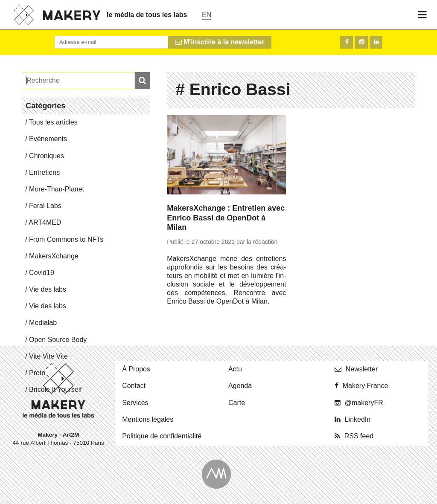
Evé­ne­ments (48, 139)
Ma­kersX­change (54, 256)
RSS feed (359, 436)
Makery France (366, 386)
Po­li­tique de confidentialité (162, 436)
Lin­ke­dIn (358, 419)
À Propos (136, 369)
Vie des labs (48, 289)
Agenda (240, 386)
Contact (134, 386)
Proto (37, 373)
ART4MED (45, 222)
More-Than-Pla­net (57, 189)
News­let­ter (362, 369)
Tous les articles (53, 122)
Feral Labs (45, 206)
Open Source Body (58, 340)
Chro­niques (47, 156)
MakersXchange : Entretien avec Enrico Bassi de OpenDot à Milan (226, 218)
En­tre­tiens (44, 172)
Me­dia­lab (43, 323)
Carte (237, 403)
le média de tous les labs (147, 15)
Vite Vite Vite (48, 356)
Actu (235, 369)
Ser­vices (135, 403)
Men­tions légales (148, 419)
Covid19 (42, 273)
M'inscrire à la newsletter (220, 42)
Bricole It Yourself (55, 390)
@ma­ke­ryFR (364, 403)
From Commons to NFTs (66, 239)
